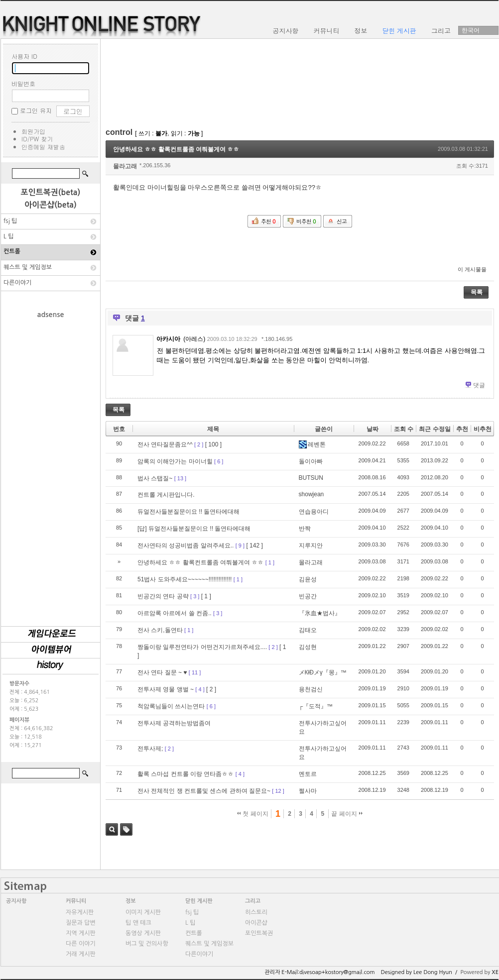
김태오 (308, 630)
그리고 (253, 901)
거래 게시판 (81, 954)
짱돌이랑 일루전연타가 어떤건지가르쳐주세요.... (202, 647)
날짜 (373, 429)
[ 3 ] (195, 596)
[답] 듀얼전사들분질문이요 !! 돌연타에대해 (194, 529)
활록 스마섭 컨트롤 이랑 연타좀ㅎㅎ (186, 774)
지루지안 (311, 545)
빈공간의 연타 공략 (163, 596)
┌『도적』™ (316, 706)
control (119, 132)
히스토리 (256, 912)
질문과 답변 (81, 923)
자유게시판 (80, 912)
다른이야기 (17, 283)
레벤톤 (312, 444)
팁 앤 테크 (138, 923)
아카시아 (168, 339)
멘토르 (308, 774)
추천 (462, 429)
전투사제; (150, 749)
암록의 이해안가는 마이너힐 (175, 461)
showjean (312, 494)
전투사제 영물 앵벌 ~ (166, 689)
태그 (126, 829)
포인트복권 (259, 933)
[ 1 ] (270, 562)
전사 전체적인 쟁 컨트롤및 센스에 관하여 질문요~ (204, 791)
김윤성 (308, 579)
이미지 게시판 (143, 912)
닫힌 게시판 (199, 901)
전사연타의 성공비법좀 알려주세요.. (186, 545)
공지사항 (16, 901)
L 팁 (8, 236)
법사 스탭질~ (155, 478)
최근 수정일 (435, 429)
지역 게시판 (81, 933)
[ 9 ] (240, 545)
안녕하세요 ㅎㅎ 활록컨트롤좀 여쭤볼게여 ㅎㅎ (176, 149)
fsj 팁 (10, 221)
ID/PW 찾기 (37, 139)
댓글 (479, 385)
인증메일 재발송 (43, 147)
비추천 (483, 429)
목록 (477, 292)
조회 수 (404, 429)
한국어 (471, 30)
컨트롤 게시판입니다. (166, 495)
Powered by (479, 972)
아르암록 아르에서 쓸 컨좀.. (175, 613)
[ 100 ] (213, 444)
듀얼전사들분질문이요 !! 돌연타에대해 (188, 512)
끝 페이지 (347, 814)
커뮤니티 (76, 901)
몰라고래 (125, 166)
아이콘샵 (256, 923)
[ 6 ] (219, 461)
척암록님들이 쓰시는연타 (171, 706)
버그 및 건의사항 (147, 944)
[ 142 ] (254, 545)
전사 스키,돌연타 (160, 630)
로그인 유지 (36, 110)
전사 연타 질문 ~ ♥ (162, 672)
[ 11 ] (195, 672)
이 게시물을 (472, 269)
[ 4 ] (200, 689)
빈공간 (308, 596)
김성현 (308, 647)
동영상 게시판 (143, 933)
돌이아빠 (311, 461)
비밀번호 (23, 83)
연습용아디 (314, 512)
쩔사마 (308, 791)
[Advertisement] (51, 467)
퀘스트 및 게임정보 (28, 267)
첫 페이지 (253, 814)
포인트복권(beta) (51, 192)
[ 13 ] (180, 478)
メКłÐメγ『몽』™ (323, 672)
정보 (131, 901)
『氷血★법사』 (320, 613)
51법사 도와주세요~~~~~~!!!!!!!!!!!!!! (185, 579)
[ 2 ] (199, 444)
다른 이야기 (81, 944)
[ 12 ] (278, 791)
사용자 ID (24, 56)
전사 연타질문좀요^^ (165, 444)
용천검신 (311, 689)
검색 (112, 829)
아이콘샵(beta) (51, 205)
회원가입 (33, 131)
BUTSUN (311, 478)
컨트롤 (12, 251)
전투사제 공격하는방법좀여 (174, 723)
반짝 (305, 529)
